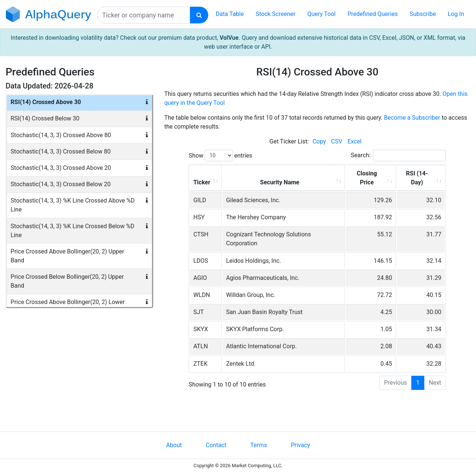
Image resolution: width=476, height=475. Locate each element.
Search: (398, 156)
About (174, 445)
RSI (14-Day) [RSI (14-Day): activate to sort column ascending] (417, 178)
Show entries (220, 156)
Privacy (300, 445)
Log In (456, 14)
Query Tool (321, 14)
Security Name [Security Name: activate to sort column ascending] (280, 182)
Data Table (230, 14)
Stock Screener (275, 14)
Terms (259, 445)
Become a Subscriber (412, 118)
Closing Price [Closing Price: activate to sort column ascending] (367, 178)
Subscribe (423, 14)
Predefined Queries (372, 14)
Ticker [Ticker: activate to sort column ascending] (202, 182)
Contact (216, 445)
